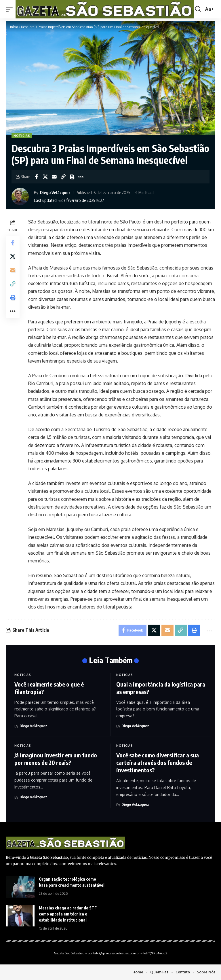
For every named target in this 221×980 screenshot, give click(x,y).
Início (14, 27)
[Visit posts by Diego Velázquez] (22, 196)
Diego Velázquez (55, 192)
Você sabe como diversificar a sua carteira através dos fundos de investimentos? (158, 763)
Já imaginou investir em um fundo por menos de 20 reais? (56, 759)
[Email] (54, 177)
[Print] (72, 177)
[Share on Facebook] (36, 177)
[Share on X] (45, 177)
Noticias (22, 136)
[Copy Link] (63, 177)
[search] (198, 9)
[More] (81, 177)
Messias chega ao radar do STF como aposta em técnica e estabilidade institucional (68, 914)
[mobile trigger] (11, 9)
